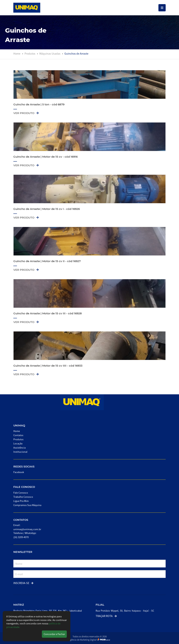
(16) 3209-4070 (21, 537)
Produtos (30, 54)
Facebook (19, 472)
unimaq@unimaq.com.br (27, 529)
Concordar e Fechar (54, 634)
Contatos (18, 435)
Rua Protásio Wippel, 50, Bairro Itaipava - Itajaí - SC (125, 611)
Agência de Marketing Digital (83, 640)
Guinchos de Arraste (76, 54)
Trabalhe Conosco (23, 497)
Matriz (19, 605)
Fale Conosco (24, 487)
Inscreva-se (23, 583)
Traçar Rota (106, 616)
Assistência (19, 448)
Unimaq (19, 425)
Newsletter (23, 552)
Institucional (20, 452)
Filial (100, 605)
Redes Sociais (24, 467)
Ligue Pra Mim (21, 501)
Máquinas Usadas (50, 54)
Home (17, 54)
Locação (18, 443)
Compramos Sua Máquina (27, 505)
